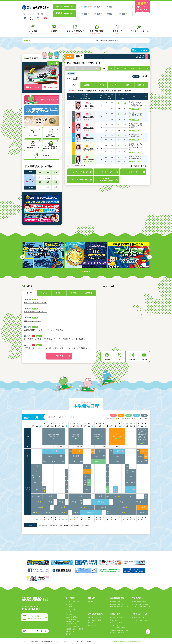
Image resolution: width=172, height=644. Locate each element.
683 (81, 447)
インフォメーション (138, 617)
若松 (44, 489)
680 (61, 447)
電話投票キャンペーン (117, 617)
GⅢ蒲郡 (90, 513)
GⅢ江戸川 (118, 451)
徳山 (67, 476)
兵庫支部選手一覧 (115, 602)
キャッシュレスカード (117, 623)
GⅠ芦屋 (78, 451)
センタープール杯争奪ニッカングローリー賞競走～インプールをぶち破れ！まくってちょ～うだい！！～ (142, 435)
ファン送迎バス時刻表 (94, 620)
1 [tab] (83, 271)
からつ (127, 471)
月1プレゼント (114, 620)
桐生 (116, 496)
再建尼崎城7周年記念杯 (76, 435)
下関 (49, 496)
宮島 (44, 461)
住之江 (50, 456)
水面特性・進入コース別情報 (74, 629)
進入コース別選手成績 (72, 626)
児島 (70, 451)
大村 (122, 513)
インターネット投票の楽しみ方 (141, 607)
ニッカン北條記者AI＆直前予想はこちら (114, 40)
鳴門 (87, 466)
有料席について (92, 625)
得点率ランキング (71, 624)
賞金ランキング (71, 632)
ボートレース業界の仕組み (140, 604)
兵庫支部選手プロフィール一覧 (119, 607)
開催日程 (91, 602)
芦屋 (37, 466)
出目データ (69, 614)
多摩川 (138, 451)
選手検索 (69, 634)
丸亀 (81, 501)
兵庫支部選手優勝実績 (117, 604)
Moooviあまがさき (115, 625)
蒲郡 (146, 495)
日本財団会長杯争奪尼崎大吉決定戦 (54, 435)
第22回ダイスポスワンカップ (98, 435)
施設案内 (91, 623)
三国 (107, 466)
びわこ (140, 456)
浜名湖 (104, 456)
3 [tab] (87, 271)
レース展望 (69, 604)
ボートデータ (70, 612)
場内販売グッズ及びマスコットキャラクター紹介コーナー (119, 631)
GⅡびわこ (98, 461)
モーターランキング (72, 609)
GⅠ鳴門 (146, 456)
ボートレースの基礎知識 (139, 602)
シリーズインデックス (72, 602)
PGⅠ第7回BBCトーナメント (117, 435)
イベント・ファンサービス (140, 620)
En (34, 14)
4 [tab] (89, 271)
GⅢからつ (52, 451)
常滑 (41, 483)
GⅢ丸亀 (115, 489)
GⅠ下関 (141, 507)
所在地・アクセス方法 (94, 617)
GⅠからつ (144, 451)
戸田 (111, 451)
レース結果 (69, 607)
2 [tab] (85, 271)
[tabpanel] (43, 255)
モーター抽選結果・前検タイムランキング (72, 621)
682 (78, 447)
